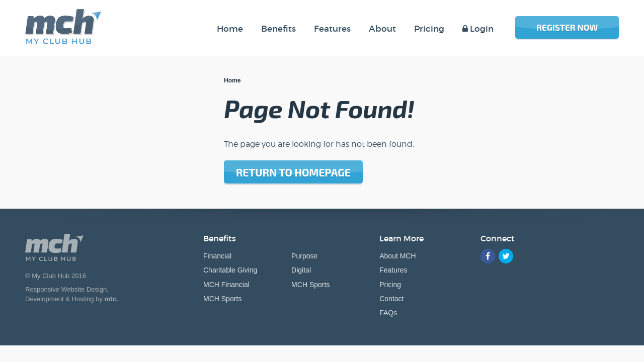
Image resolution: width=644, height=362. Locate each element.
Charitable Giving (230, 270)
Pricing (390, 285)
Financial (217, 256)
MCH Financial (226, 285)
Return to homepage (293, 172)
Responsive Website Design (66, 289)
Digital (301, 270)
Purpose (304, 256)
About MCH (397, 256)
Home (232, 80)
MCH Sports (222, 299)
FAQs (388, 313)
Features (393, 270)
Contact (391, 299)
